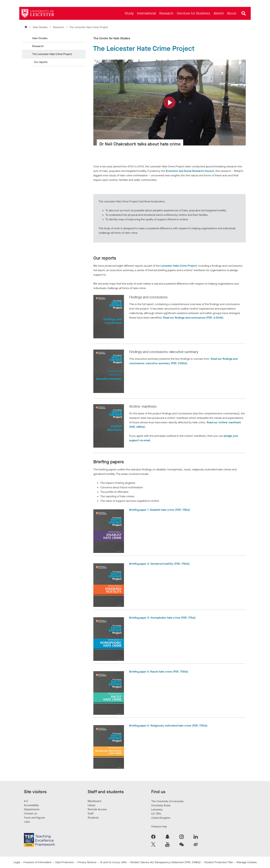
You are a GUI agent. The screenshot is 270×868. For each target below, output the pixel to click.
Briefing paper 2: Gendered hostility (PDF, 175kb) (159, 564)
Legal (17, 862)
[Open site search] (244, 13)
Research (59, 27)
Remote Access (97, 809)
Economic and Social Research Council (190, 171)
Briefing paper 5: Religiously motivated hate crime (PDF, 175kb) (168, 726)
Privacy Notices (87, 862)
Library (92, 805)
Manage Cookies (247, 862)
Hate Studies (40, 27)
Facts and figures (34, 818)
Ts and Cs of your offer (113, 862)
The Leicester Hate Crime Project (52, 54)
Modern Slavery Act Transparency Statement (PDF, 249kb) (165, 862)
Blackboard (94, 801)
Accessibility (31, 805)
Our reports (41, 62)
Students (93, 818)
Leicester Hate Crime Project (179, 266)
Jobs (27, 822)
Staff (90, 813)
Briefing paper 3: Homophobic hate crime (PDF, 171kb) (162, 618)
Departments (32, 809)
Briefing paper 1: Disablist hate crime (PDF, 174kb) (160, 510)
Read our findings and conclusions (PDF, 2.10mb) (193, 318)
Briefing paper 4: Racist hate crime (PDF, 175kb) (159, 672)
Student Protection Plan (219, 862)
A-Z (26, 801)
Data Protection (65, 862)
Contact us (30, 813)
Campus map (159, 826)
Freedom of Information (38, 862)
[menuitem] (129, 13)
